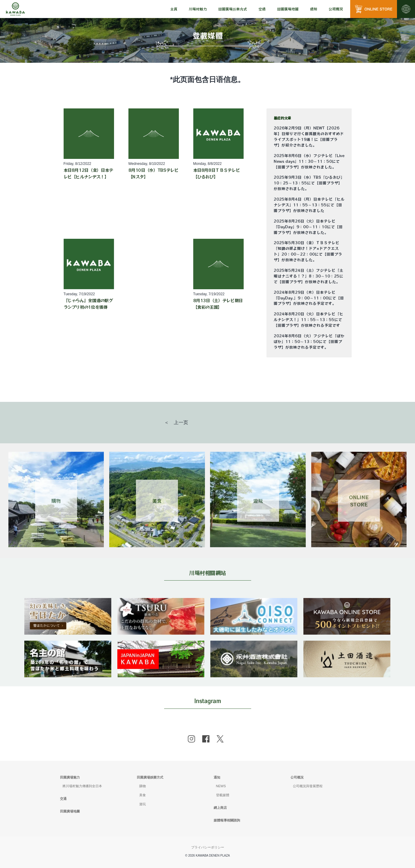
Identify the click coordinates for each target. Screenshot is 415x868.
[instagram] (191, 739)
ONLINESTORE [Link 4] (359, 501)
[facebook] (206, 739)
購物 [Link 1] (56, 501)
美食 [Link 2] (157, 501)
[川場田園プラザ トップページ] (15, 9)
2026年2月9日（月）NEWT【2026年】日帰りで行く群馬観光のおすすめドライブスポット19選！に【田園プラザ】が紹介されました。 (309, 137)
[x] (220, 739)
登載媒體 (223, 795)
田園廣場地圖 (288, 9)
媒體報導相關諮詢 (227, 820)
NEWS (221, 786)
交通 (262, 9)
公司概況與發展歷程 (308, 786)
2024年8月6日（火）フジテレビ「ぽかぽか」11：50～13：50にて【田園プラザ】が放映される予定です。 (309, 341)
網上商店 (220, 808)
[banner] (68, 602)
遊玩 (143, 804)
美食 (143, 795)
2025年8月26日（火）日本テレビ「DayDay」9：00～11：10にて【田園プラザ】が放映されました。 (308, 227)
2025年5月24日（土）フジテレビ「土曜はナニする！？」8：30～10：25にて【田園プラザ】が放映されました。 (308, 276)
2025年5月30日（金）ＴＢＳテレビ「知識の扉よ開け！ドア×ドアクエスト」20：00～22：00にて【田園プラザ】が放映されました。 (308, 251)
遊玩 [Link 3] (258, 501)
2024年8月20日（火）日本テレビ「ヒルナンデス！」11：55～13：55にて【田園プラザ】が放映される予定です (308, 320)
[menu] (174, 9)
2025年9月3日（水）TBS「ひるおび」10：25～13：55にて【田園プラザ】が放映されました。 (309, 183)
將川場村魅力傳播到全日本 (82, 786)
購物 (143, 786)
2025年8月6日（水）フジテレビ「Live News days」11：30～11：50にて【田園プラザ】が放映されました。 (309, 161)
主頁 (174, 9)
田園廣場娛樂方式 (150, 777)
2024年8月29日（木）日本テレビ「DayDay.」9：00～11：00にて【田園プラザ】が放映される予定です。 (309, 298)
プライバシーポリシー (208, 847)
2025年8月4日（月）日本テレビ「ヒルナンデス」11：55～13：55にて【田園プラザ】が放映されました (309, 205)
